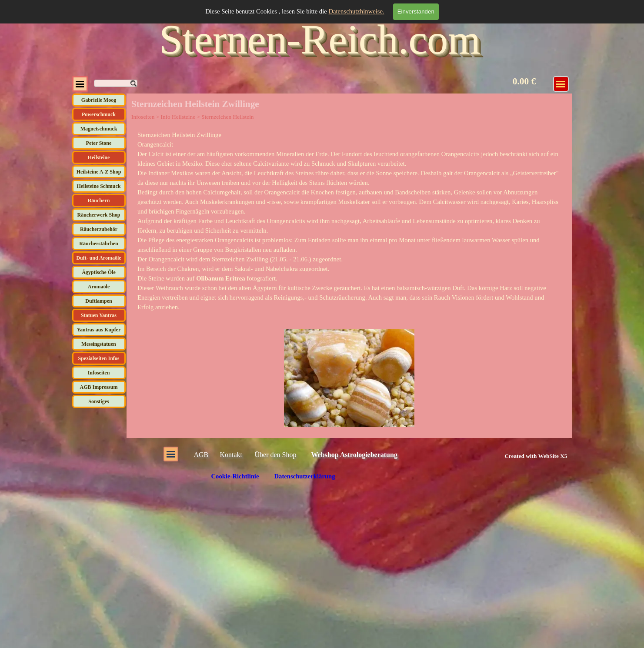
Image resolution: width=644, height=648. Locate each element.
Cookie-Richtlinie (235, 476)
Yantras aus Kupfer (99, 330)
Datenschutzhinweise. (356, 11)
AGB (201, 455)
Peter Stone (99, 143)
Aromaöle (99, 287)
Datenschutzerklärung (304, 476)
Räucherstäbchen (98, 244)
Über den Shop (276, 455)
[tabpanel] (349, 221)
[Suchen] (116, 83)
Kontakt (231, 455)
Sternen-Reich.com (320, 39)
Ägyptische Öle (99, 272)
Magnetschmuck (99, 129)
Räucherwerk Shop (98, 215)
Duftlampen (98, 301)
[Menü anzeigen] (561, 84)
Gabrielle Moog (99, 100)
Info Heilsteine (178, 117)
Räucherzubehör (99, 229)
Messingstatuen (98, 344)
